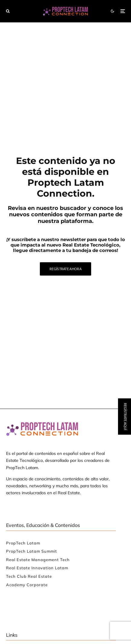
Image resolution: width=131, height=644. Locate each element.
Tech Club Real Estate (29, 576)
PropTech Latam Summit (32, 551)
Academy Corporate (27, 585)
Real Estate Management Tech (38, 560)
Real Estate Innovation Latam (37, 568)
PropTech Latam (23, 543)
